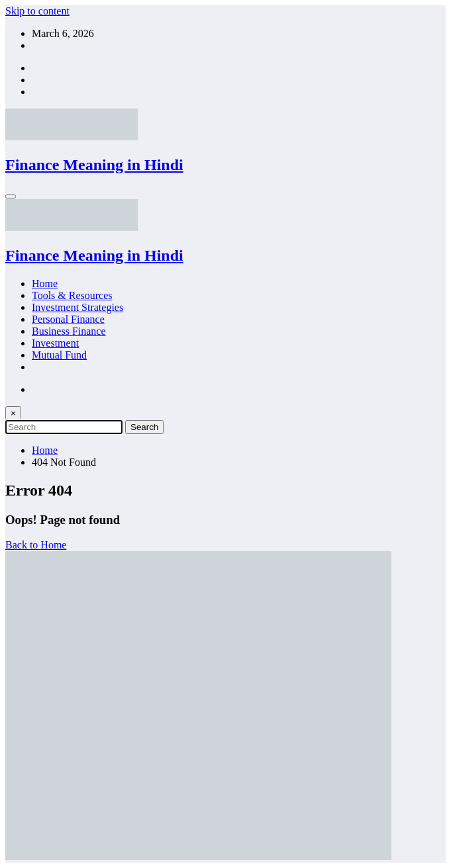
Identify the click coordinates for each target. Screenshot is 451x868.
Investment (55, 343)
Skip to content (37, 11)
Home (45, 283)
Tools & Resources (72, 295)
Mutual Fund (59, 355)
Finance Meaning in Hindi (94, 165)
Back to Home (36, 545)
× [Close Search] (13, 413)
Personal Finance (68, 319)
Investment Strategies (77, 307)
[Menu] (11, 196)
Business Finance (69, 331)
